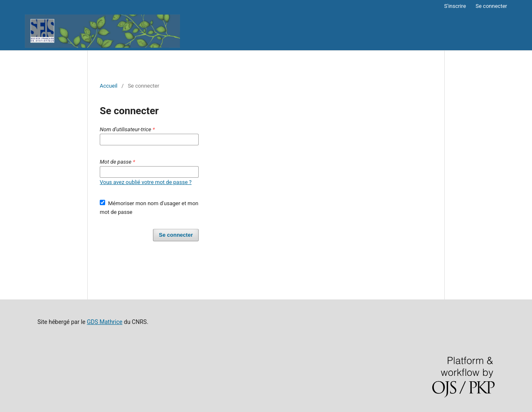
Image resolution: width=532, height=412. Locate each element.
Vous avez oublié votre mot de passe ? (146, 182)
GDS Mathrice (105, 322)
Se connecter (491, 6)
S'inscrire (455, 6)
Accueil (109, 86)
